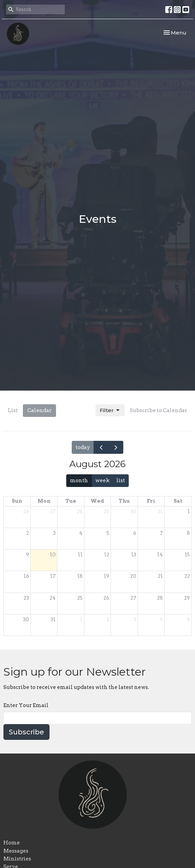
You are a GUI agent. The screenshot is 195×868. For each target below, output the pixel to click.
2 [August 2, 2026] (28, 533)
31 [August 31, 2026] (53, 620)
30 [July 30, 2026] (133, 512)
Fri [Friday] (151, 501)
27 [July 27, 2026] (53, 512)
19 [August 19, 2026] (107, 576)
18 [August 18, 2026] (80, 576)
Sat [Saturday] (178, 501)
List (13, 410)
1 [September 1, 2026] (81, 620)
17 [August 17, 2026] (53, 576)
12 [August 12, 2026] (107, 555)
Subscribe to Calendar (158, 410)
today (83, 447)
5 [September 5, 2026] (189, 620)
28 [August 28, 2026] (160, 598)
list (121, 480)
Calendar (39, 410)
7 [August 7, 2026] (161, 533)
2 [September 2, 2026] (108, 620)
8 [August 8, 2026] (188, 533)
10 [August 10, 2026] (53, 555)
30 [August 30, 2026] (26, 620)
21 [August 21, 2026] (160, 576)
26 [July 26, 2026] (26, 512)
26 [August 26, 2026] (106, 598)
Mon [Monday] (44, 501)
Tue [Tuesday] (71, 501)
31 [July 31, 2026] (160, 512)
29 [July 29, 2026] (106, 512)
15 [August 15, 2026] (187, 555)
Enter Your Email (26, 705)
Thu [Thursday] (124, 501)
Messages (16, 851)
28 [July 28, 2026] (80, 512)
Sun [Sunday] (17, 501)
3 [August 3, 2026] (54, 533)
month (79, 480)
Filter (110, 410)
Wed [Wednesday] (97, 501)
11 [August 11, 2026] (80, 555)
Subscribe (26, 732)
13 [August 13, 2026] (134, 555)
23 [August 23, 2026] (26, 598)
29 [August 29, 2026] (187, 598)
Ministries (17, 859)
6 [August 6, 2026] (135, 533)
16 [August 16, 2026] (26, 576)
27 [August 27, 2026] (133, 598)
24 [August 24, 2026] (53, 598)
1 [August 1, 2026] (189, 512)
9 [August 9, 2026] (27, 555)
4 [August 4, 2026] (81, 533)
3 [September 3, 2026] (135, 620)
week (102, 480)
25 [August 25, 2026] (80, 598)
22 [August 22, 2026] (187, 576)
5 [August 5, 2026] (108, 533)
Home (12, 843)
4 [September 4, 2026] (161, 620)
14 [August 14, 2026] (160, 555)
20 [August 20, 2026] (133, 576)
